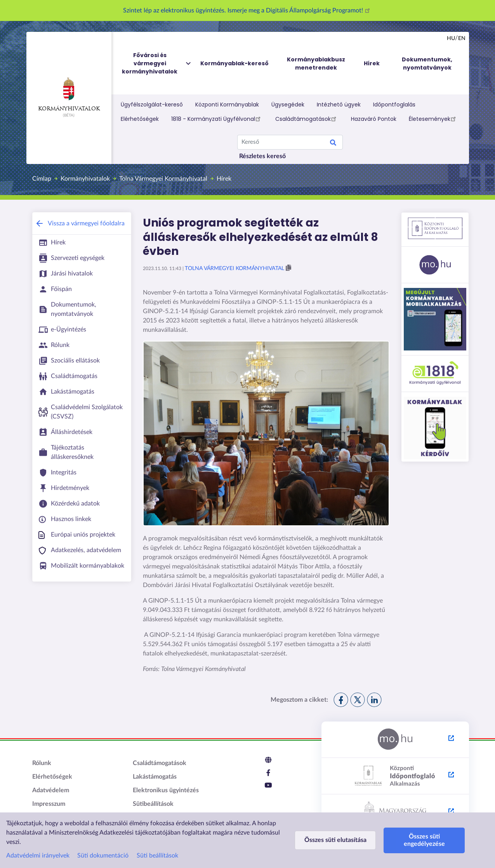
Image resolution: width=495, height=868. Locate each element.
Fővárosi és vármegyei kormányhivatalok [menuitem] (157, 64)
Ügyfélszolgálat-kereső (152, 105)
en (462, 38)
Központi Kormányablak (227, 105)
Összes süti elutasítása (335, 840)
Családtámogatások (307, 119)
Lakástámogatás (155, 777)
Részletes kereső (262, 156)
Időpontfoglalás (394, 105)
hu (451, 38)
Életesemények (433, 119)
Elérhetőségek (140, 119)
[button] (288, 268)
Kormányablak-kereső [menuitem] (234, 63)
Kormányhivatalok (69, 94)
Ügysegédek (288, 105)
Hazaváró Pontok (374, 119)
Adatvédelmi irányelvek (38, 856)
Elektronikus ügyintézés (166, 790)
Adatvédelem (51, 790)
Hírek (224, 179)
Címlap (42, 179)
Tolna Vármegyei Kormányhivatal (163, 179)
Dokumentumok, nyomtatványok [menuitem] (427, 64)
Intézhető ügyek (339, 105)
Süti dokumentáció (103, 856)
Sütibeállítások (153, 804)
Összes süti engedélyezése (424, 840)
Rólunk (42, 763)
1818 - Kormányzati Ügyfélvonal (217, 119)
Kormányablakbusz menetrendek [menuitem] (316, 64)
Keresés (333, 144)
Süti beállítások (157, 856)
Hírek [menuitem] (372, 63)
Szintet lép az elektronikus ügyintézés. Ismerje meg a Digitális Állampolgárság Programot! (248, 10)
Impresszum (49, 804)
